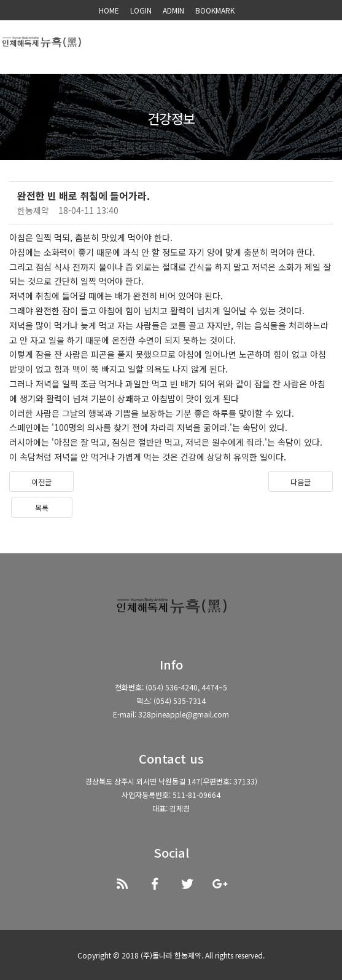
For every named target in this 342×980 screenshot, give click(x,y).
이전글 (41, 482)
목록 (42, 508)
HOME (109, 10)
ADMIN (173, 10)
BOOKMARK (215, 10)
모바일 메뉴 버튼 (324, 45)
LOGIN (141, 10)
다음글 (301, 482)
